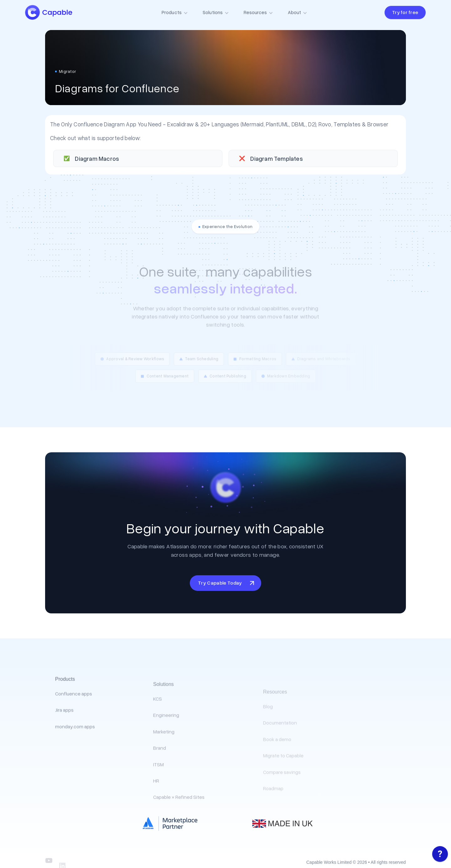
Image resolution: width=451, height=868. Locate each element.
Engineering (166, 732)
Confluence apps (74, 705)
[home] (55, 13)
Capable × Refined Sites (179, 814)
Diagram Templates (276, 158)
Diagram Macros (97, 158)
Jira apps (64, 721)
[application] (440, 855)
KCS (158, 715)
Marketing (164, 748)
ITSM (158, 781)
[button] (177, 12)
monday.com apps (75, 738)
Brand (160, 764)
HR (156, 797)
